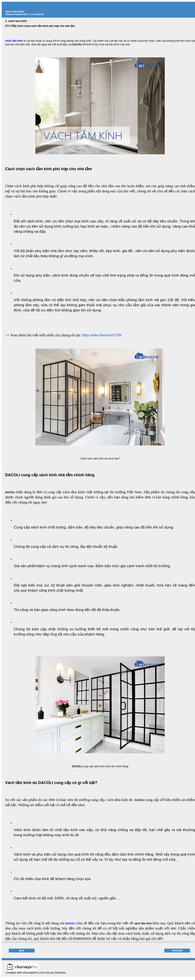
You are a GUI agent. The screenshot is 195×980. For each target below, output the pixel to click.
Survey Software (56, 973)
